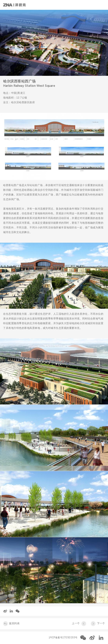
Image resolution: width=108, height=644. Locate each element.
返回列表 (14, 624)
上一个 (76, 624)
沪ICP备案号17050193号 (63, 638)
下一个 (101, 624)
